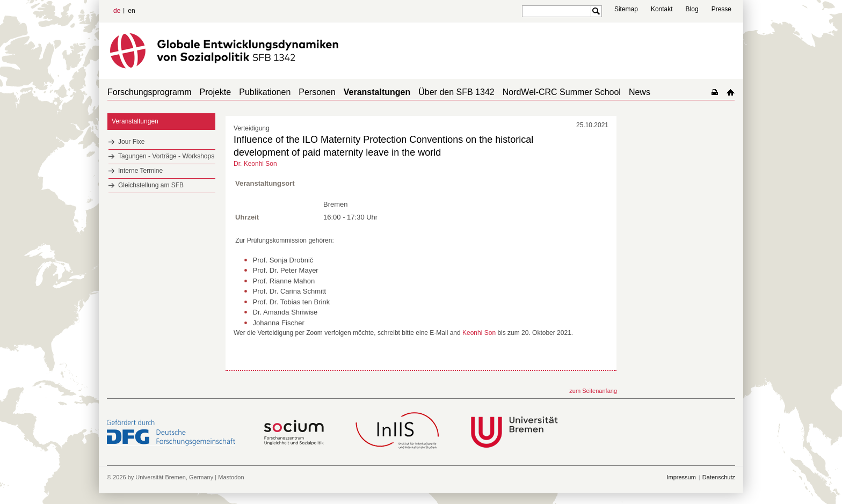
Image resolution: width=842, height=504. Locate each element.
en (131, 11)
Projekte (216, 92)
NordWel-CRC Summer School (562, 92)
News (640, 92)
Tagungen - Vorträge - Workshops (166, 156)
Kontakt (662, 9)
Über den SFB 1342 (456, 92)
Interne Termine (140, 171)
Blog (692, 9)
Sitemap (626, 9)
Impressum (681, 477)
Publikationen (265, 92)
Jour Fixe (131, 142)
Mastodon (231, 477)
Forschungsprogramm (150, 92)
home (731, 92)
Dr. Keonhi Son (255, 164)
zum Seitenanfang (593, 391)
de (117, 11)
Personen (317, 92)
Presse (721, 9)
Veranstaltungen (377, 92)
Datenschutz (719, 477)
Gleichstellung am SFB (151, 185)
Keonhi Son (479, 333)
